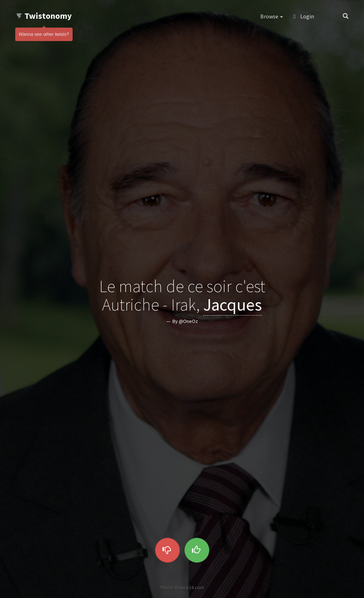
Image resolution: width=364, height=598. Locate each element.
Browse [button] (272, 16)
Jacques (233, 305)
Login (304, 16)
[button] (328, 16)
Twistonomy (44, 16)
